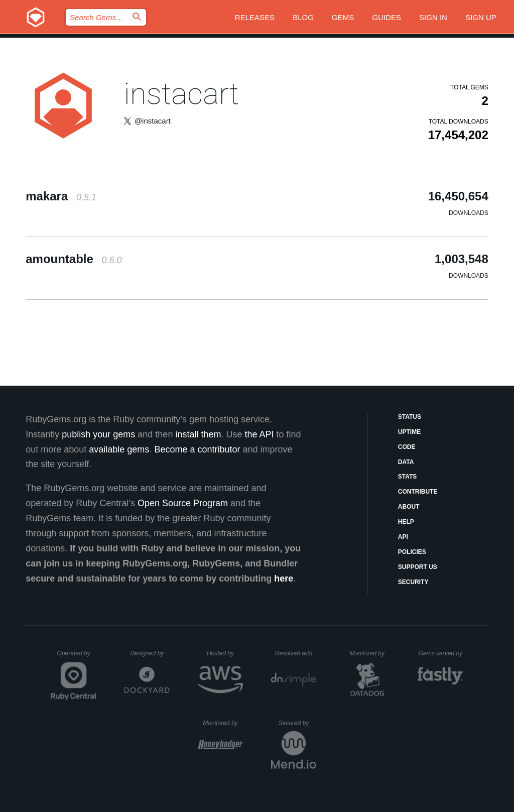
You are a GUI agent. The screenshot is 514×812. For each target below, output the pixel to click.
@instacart (153, 121)
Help (406, 522)
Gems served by (441, 653)
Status (410, 417)
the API (259, 434)
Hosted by (225, 653)
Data (406, 462)
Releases (255, 17)
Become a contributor (197, 449)
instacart (181, 94)
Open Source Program (183, 503)
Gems (343, 17)
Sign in (433, 17)
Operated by (77, 657)
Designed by (150, 653)
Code (407, 447)
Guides (387, 17)
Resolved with (296, 653)
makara (61, 196)
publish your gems (98, 434)
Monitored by (370, 653)
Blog (303, 17)
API (403, 537)
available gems (119, 449)
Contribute (418, 492)
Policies (412, 552)
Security (413, 582)
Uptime (409, 432)
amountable (74, 259)
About (409, 507)
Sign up (481, 17)
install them (198, 434)
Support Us (418, 567)
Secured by (297, 723)
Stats (408, 477)
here (284, 578)
